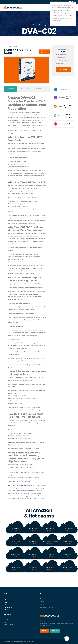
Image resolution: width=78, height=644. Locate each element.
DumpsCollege (39, 358)
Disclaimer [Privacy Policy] (48, 607)
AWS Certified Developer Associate (43, 25)
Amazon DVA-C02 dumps (15, 485)
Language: (63, 124)
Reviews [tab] (39, 89)
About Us (55, 631)
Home (25, 25)
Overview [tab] (10, 89)
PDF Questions (61, 54)
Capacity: (64, 116)
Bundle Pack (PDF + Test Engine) (62, 62)
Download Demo (43, 52)
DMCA (42, 604)
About (42, 599)
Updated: (64, 98)
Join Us (42, 602)
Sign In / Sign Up (8, 625)
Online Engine (61, 57)
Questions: (62, 89)
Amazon (14, 46)
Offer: (64, 107)
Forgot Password (8, 622)
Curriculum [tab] (25, 89)
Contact (6, 619)
